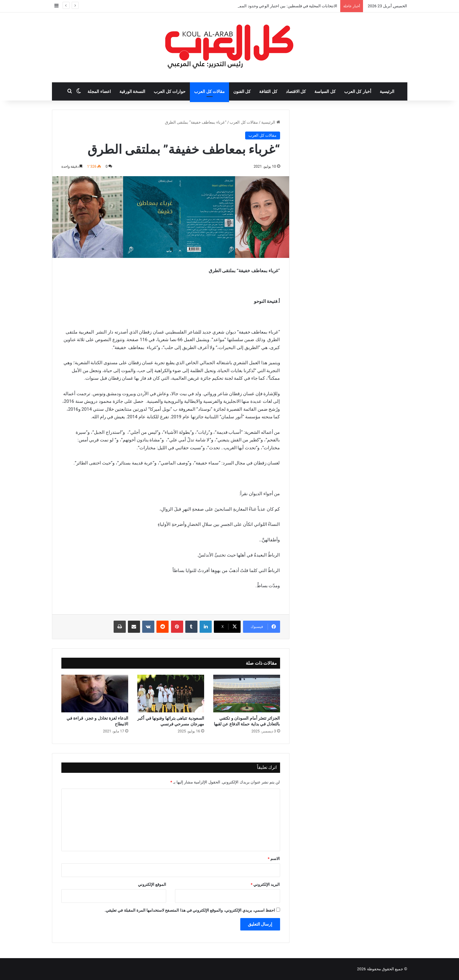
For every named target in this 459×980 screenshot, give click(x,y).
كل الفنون (242, 91)
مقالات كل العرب (209, 91)
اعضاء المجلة (99, 91)
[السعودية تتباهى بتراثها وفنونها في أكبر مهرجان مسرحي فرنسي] (171, 694)
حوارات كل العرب (170, 91)
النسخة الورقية (132, 91)
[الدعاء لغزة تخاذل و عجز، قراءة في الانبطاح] (95, 694)
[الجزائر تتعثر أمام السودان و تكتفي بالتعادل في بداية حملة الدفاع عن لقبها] (247, 694)
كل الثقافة (268, 91)
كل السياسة (325, 91)
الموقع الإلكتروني (152, 884)
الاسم (274, 859)
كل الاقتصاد (296, 91)
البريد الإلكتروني (265, 884)
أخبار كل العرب (358, 91)
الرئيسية (387, 91)
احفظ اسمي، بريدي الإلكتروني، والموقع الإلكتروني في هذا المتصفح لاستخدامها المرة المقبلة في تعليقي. (190, 910)
